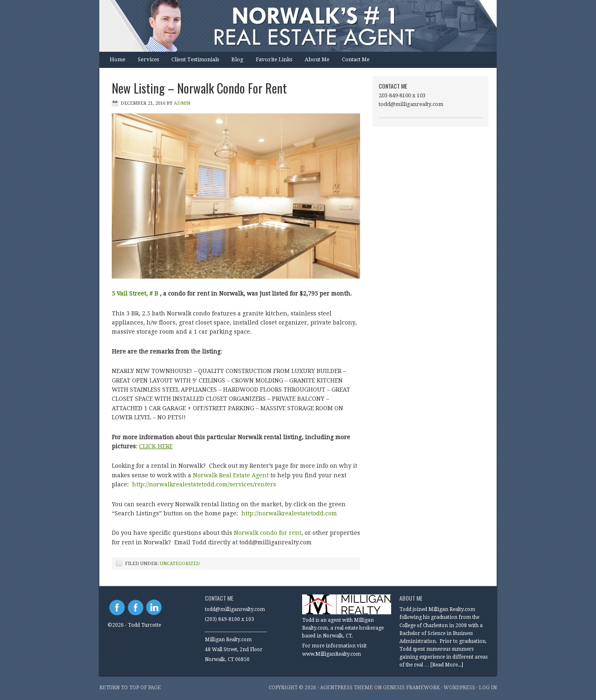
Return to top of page (130, 688)
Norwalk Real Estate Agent (231, 475)
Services (148, 59)
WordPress (459, 688)
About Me (317, 59)
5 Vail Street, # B (135, 293)
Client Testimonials (195, 59)
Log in (488, 688)
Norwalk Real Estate (290, 26)
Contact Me (356, 59)
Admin (182, 103)
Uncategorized (180, 564)
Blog (237, 59)
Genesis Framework (411, 688)
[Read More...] (447, 665)
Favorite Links (274, 59)
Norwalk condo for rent (268, 533)
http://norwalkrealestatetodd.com (290, 513)
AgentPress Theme (346, 688)
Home (118, 59)
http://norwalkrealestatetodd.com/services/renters (204, 484)
